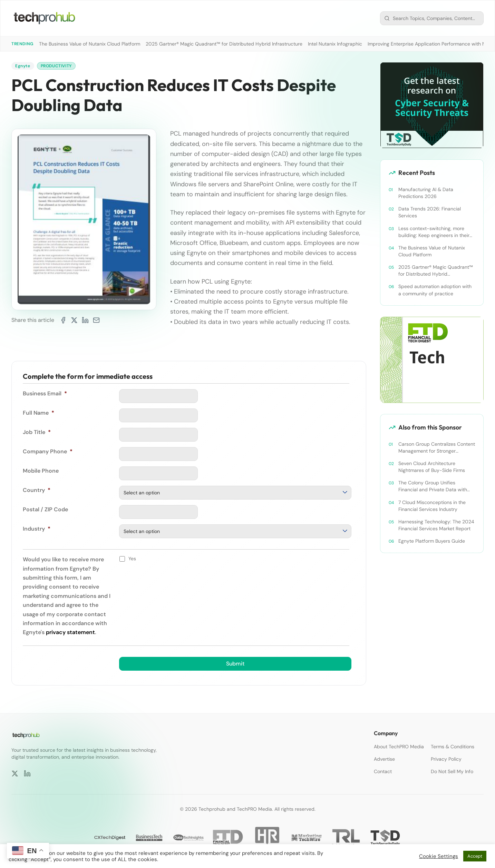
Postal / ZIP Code (45, 509)
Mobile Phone (41, 471)
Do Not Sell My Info (452, 771)
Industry (37, 529)
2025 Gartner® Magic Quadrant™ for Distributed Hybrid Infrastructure (224, 44)
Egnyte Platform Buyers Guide (432, 541)
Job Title (37, 432)
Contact (383, 771)
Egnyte (23, 66)
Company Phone (48, 451)
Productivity (56, 66)
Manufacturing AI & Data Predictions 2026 (426, 193)
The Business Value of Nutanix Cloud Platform (90, 44)
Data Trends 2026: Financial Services (430, 212)
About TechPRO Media (399, 747)
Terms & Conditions (453, 747)
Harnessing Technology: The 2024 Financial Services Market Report (436, 525)
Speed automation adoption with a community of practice (435, 290)
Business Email (45, 393)
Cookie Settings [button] (439, 856)
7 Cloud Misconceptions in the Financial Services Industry (432, 506)
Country (37, 490)
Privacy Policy (446, 759)
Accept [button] (475, 856)
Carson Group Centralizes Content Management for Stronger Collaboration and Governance (437, 448)
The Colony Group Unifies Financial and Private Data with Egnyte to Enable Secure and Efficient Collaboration (433, 486)
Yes (132, 559)
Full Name (38, 413)
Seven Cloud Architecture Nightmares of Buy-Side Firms (432, 467)
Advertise (384, 759)
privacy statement (70, 632)
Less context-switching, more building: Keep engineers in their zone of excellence (434, 232)
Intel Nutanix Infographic (335, 44)
